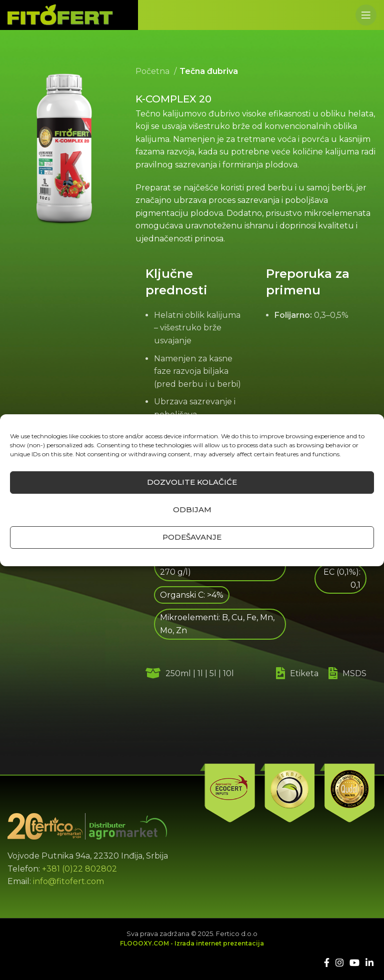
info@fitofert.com (68, 881)
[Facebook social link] (327, 963)
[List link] (304, 674)
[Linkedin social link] (369, 963)
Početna (153, 71)
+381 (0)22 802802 (79, 869)
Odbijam (192, 509)
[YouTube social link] (354, 963)
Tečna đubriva (209, 71)
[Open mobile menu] (366, 15)
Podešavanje (192, 537)
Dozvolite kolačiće (192, 482)
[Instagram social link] (339, 963)
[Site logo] (60, 14)
